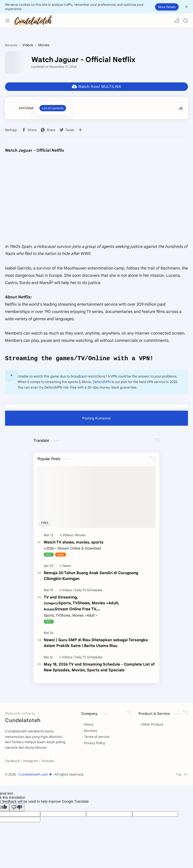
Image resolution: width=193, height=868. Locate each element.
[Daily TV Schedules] (88, 591)
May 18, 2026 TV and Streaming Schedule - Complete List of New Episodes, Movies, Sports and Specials (99, 668)
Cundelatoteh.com (36, 775)
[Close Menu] (186, 7)
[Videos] (68, 536)
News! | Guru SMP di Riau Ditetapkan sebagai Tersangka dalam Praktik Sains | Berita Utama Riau (96, 643)
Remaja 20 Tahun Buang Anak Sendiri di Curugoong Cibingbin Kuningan (91, 576)
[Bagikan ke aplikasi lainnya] (80, 130)
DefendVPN (102, 383)
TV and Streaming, (100, 604)
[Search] (185, 21)
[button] (177, 21)
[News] (67, 566)
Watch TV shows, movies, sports (74, 543)
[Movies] (80, 536)
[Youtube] (48, 762)
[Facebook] (12, 762)
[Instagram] (31, 762)
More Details (167, 7)
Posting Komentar (97, 419)
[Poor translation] (17, 808)
